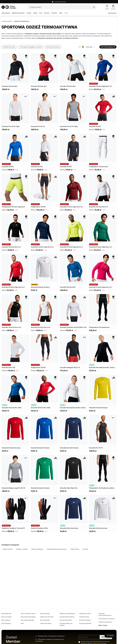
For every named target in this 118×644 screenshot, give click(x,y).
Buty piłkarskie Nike (27, 620)
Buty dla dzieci (45, 613)
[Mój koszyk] (113, 7)
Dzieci (61, 13)
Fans (41, 13)
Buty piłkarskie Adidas (28, 617)
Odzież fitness (75, 549)
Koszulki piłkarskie (85, 623)
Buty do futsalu (6, 617)
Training (29, 13)
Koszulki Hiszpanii (85, 620)
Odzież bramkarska (105, 622)
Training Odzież (7, 21)
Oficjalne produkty (22, 549)
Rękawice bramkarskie (18, 13)
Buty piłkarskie (6, 13)
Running (85, 549)
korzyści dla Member (59, 2)
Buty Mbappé (6, 623)
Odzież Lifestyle (7, 549)
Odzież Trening (84, 617)
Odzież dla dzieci (46, 623)
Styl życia (47, 13)
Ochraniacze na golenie (106, 619)
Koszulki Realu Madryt (67, 617)
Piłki (22, 623)
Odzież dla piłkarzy (37, 549)
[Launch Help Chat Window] (110, 635)
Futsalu (35, 13)
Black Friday (103, 625)
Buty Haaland (6, 620)
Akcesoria (54, 13)
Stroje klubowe (112, 13)
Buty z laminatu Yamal (28, 613)
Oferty (66, 13)
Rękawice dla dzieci (47, 617)
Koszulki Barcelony (66, 620)
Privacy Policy (96, 643)
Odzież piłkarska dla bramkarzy (57, 549)
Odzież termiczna (85, 613)
